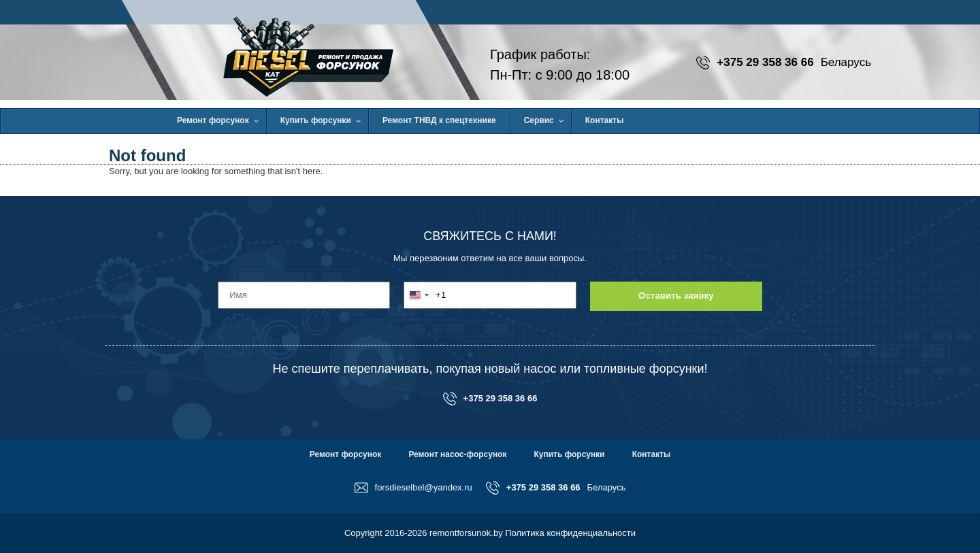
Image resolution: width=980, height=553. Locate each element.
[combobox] (425, 295)
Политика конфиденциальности (570, 533)
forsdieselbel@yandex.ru (413, 488)
